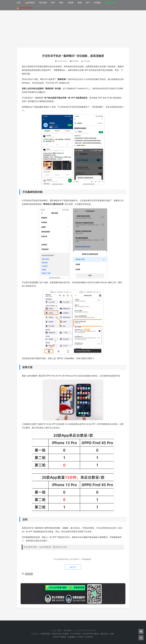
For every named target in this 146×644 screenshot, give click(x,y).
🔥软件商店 (30, 3)
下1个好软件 (75, 634)
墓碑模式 (29, 574)
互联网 (70, 3)
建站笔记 (104, 634)
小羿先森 (86, 61)
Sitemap (89, 637)
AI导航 (80, 637)
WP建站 (98, 3)
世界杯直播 (45, 634)
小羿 (59, 630)
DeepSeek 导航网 (60, 634)
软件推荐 (75, 61)
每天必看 (43, 3)
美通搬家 (72, 637)
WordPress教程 (91, 634)
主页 (18, 3)
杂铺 (112, 634)
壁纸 (61, 3)
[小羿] (71, 559)
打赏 (73, 567)
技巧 (88, 3)
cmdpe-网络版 (59, 637)
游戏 (80, 3)
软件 (53, 3)
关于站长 (68, 630)
